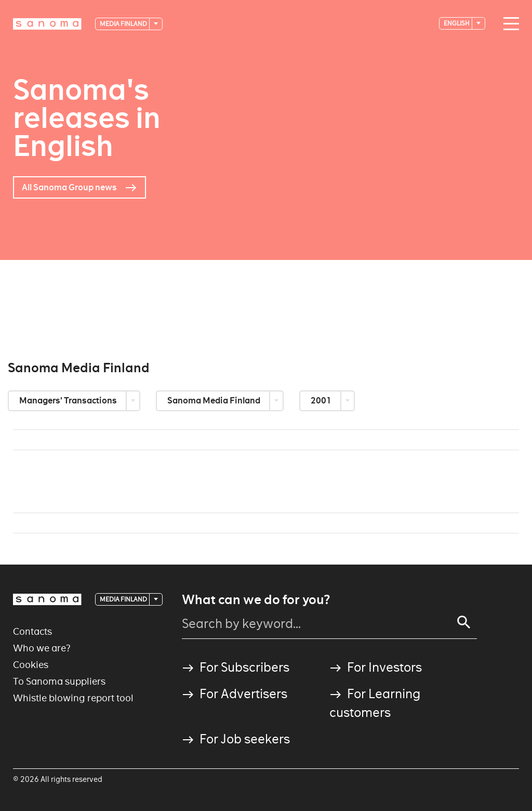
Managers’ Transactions (69, 401)
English (457, 23)
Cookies (31, 665)
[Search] (464, 622)
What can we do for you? (256, 600)
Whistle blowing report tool (73, 698)
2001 (322, 401)
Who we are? (42, 648)
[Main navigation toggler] (509, 24)
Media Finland (124, 24)
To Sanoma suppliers (59, 681)
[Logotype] (47, 24)
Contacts (32, 631)
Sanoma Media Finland (215, 401)
